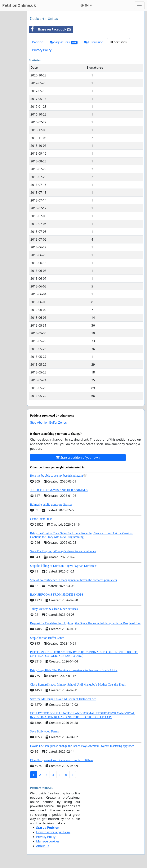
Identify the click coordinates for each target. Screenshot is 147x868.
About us (43, 846)
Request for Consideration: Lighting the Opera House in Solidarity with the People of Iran (85, 623)
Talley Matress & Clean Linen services (54, 609)
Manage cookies (48, 841)
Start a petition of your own (78, 458)
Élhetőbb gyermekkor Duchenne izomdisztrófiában (61, 760)
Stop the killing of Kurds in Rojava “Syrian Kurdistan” (64, 566)
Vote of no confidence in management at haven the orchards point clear (74, 580)
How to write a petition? (53, 832)
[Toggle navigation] (139, 5)
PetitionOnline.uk (19, 5)
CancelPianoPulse (41, 519)
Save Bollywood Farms (44, 731)
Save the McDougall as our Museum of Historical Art (63, 699)
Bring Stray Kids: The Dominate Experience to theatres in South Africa (74, 670)
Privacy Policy (42, 50)
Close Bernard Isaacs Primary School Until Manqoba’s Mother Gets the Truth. (78, 685)
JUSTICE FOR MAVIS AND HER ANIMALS (59, 490)
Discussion (94, 42)
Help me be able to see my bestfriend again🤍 (58, 476)
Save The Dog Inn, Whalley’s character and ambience (63, 551)
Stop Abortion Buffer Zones (48, 423)
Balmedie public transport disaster (51, 505)
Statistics (118, 42)
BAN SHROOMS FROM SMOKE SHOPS (57, 595)
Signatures (64, 42)
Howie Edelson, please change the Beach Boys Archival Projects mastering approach (82, 746)
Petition (38, 42)
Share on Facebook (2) (50, 29)
